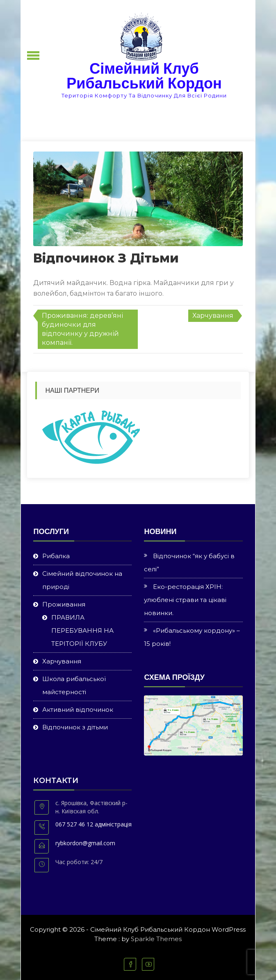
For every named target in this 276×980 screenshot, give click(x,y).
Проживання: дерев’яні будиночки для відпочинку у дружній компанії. (82, 329)
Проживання (64, 604)
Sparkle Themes (156, 939)
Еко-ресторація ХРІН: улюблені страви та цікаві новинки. (185, 600)
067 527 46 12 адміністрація (94, 824)
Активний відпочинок (78, 710)
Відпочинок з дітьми (75, 727)
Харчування (213, 316)
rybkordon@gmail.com (85, 843)
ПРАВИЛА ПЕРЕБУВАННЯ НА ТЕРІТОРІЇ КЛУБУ (82, 630)
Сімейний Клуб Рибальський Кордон (144, 76)
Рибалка (56, 556)
